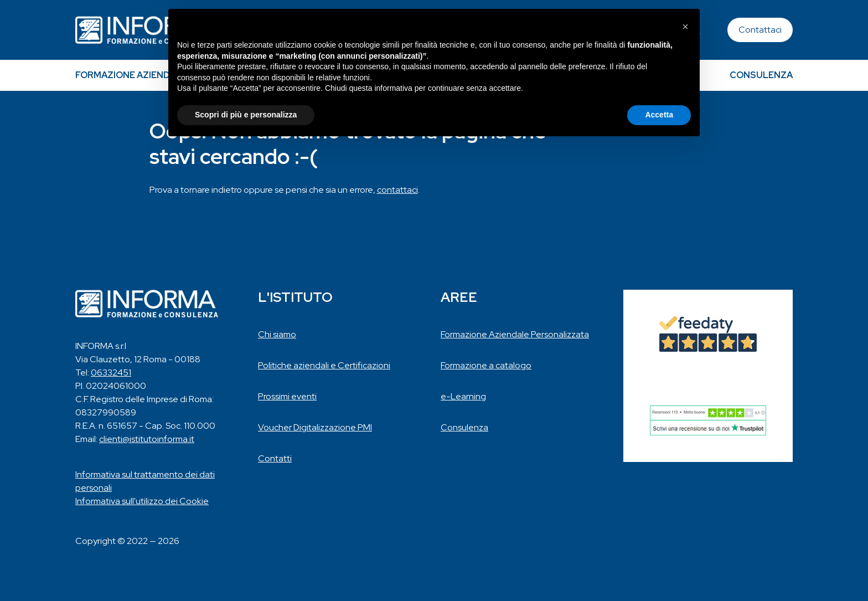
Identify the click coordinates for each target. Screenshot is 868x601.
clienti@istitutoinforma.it (147, 439)
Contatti (275, 458)
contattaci (397, 190)
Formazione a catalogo (486, 365)
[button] (685, 27)
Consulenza (761, 75)
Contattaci (760, 30)
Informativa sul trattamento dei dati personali (145, 481)
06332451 (111, 373)
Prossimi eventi (287, 396)
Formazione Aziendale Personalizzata (515, 334)
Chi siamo (277, 334)
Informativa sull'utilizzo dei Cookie (142, 501)
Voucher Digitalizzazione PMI (315, 427)
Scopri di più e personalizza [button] (246, 115)
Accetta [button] (659, 115)
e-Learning (463, 396)
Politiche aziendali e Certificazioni (324, 365)
